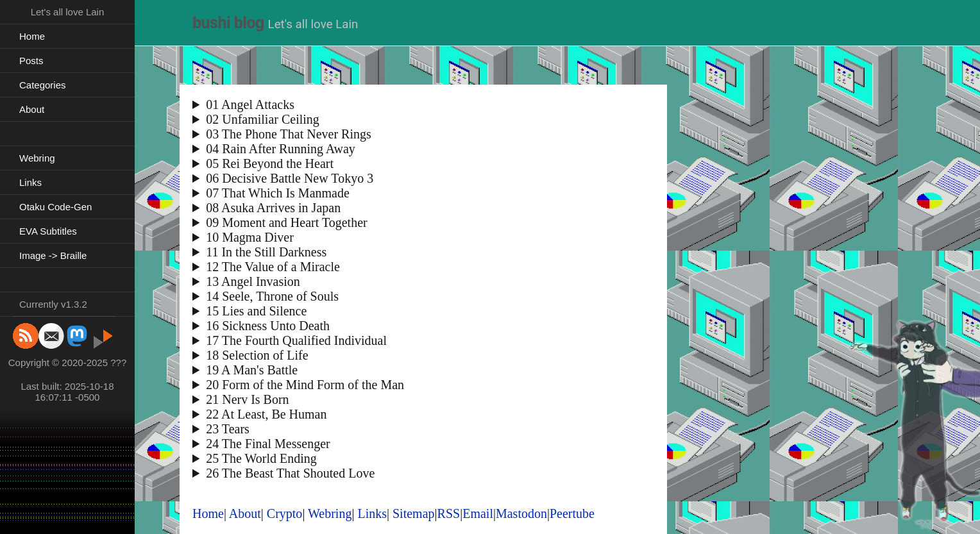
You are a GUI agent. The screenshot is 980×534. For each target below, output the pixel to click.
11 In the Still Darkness (266, 252)
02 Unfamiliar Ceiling (263, 119)
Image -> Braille (53, 255)
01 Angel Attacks (250, 104)
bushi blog (228, 23)
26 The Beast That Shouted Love (290, 473)
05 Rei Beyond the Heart (270, 163)
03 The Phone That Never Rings (289, 134)
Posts (31, 61)
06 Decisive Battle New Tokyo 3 (290, 178)
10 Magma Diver (250, 237)
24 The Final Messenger (268, 444)
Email (478, 513)
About (32, 109)
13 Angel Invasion (253, 281)
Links (30, 182)
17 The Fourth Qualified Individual (296, 340)
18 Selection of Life (257, 355)
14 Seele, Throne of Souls (272, 296)
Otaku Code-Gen (55, 207)
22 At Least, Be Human (266, 414)
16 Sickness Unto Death (268, 326)
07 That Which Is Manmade (278, 193)
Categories (43, 85)
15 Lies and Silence (256, 311)
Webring (37, 158)
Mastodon (521, 513)
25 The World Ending (261, 458)
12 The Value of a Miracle (273, 267)
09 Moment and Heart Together (287, 222)
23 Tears (228, 429)
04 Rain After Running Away (281, 149)
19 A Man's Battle (252, 370)
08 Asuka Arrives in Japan (273, 208)
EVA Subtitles (48, 231)
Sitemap (414, 513)
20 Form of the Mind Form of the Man (305, 385)
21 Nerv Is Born (247, 399)
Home (32, 36)
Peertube (572, 513)
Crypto (285, 513)
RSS (449, 513)
